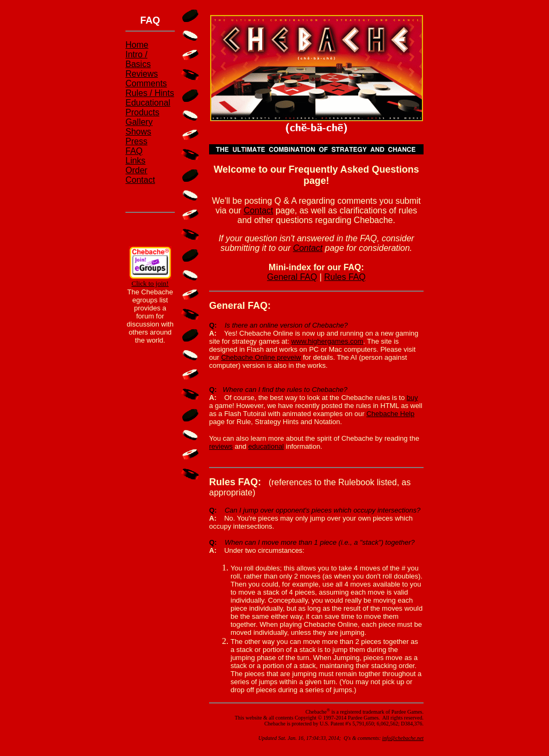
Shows (138, 132)
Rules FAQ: (235, 482)
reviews (221, 446)
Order (136, 170)
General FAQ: (240, 306)
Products (142, 112)
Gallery (139, 122)
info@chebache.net (403, 738)
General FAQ (292, 277)
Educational (148, 103)
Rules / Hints (150, 93)
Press (136, 141)
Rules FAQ (345, 277)
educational (266, 446)
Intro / (136, 54)
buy (413, 398)
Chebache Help (390, 414)
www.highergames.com (327, 341)
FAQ (134, 151)
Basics (138, 64)
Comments (146, 83)
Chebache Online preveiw (261, 357)
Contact (140, 180)
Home (137, 45)
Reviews (142, 74)
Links (135, 161)
